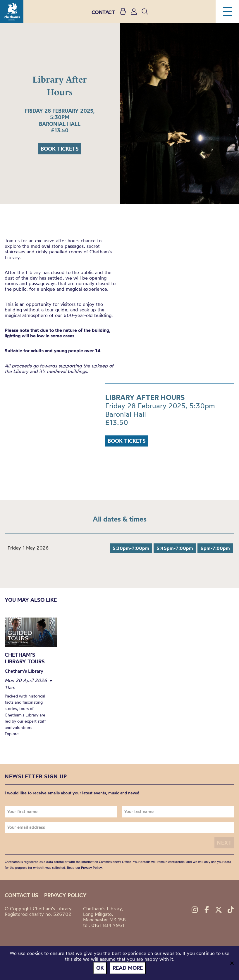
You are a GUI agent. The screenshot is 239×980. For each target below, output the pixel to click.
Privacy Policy (91, 868)
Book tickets (60, 149)
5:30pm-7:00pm (131, 548)
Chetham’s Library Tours (25, 658)
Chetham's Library (12, 12)
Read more (128, 968)
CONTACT (103, 12)
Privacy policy (65, 895)
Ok (100, 968)
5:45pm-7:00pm (175, 548)
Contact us (22, 895)
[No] (232, 963)
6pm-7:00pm (215, 548)
